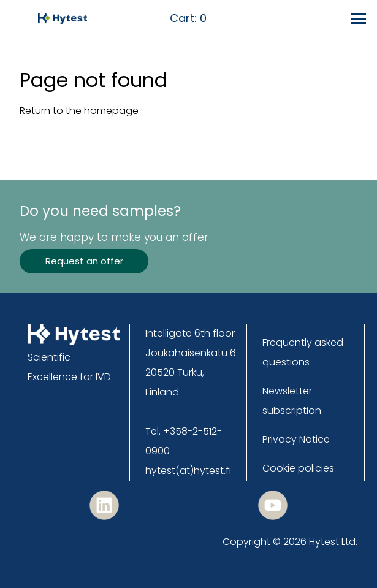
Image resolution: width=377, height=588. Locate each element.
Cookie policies (298, 468)
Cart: (188, 19)
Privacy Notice (296, 439)
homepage (111, 111)
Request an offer (84, 261)
